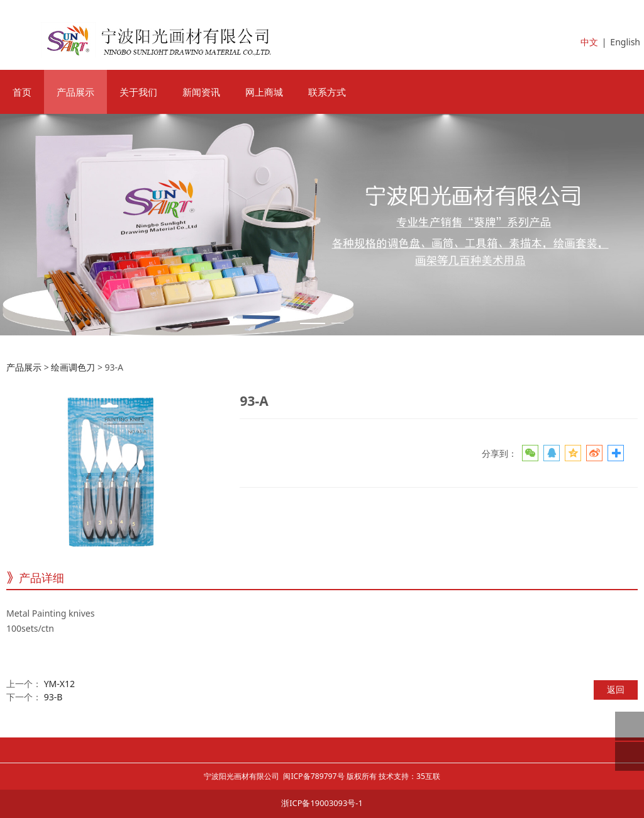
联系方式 (327, 92)
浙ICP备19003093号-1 (322, 803)
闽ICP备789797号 (314, 776)
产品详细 (42, 578)
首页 (22, 92)
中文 (589, 42)
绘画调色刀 (73, 367)
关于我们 (138, 92)
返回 (616, 689)
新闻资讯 (201, 92)
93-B (53, 697)
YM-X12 (59, 684)
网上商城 (264, 92)
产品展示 (75, 92)
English (625, 42)
